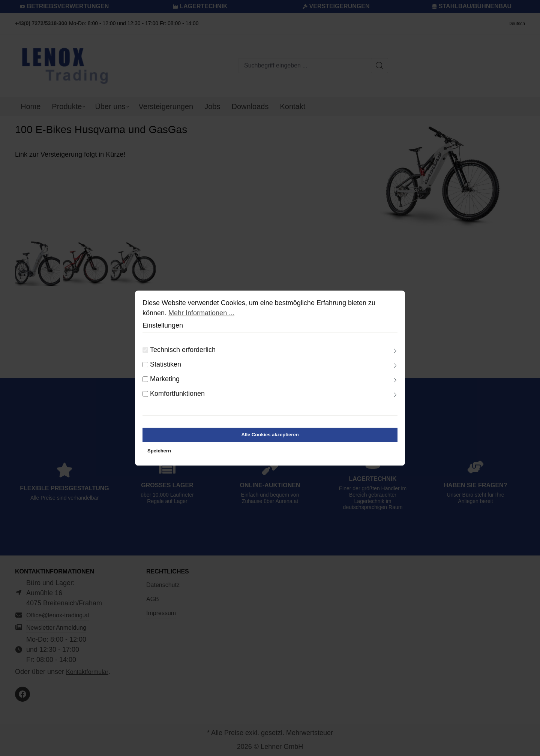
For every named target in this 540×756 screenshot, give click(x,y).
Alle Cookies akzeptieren (270, 438)
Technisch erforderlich (183, 353)
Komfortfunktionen (177, 397)
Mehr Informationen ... (201, 316)
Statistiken (166, 367)
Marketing (165, 382)
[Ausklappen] (395, 354)
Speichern (159, 454)
